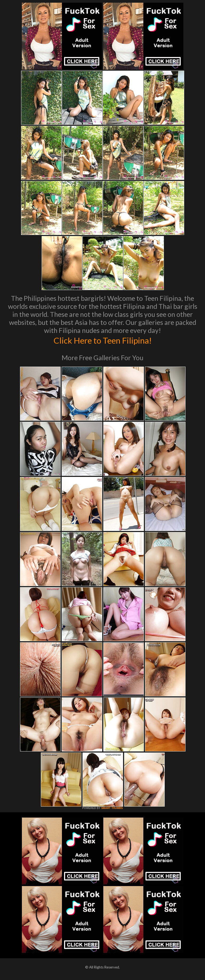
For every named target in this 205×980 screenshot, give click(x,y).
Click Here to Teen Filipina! (102, 340)
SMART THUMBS (112, 808)
